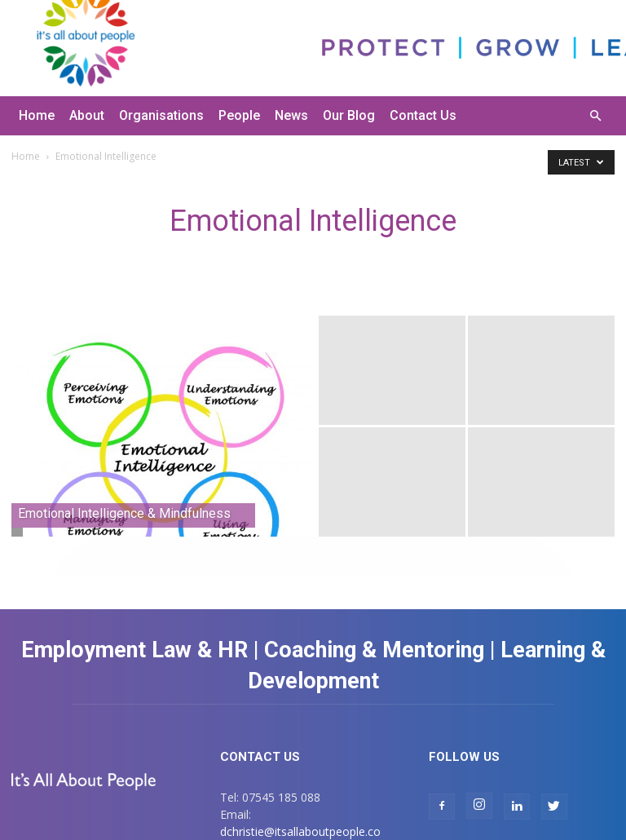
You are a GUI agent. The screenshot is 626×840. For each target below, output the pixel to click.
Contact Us (423, 115)
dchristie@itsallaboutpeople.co (300, 831)
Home (37, 115)
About (87, 115)
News (291, 115)
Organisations (161, 115)
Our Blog (349, 115)
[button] (595, 116)
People (239, 115)
